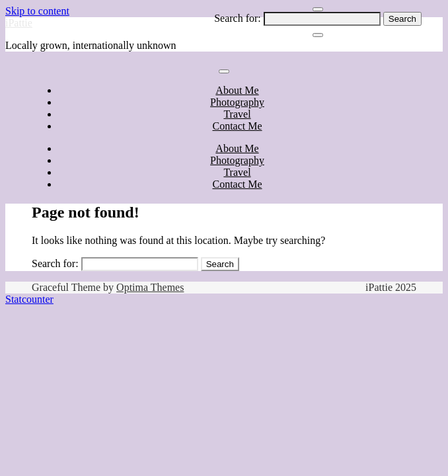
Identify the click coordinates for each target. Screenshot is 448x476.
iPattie (19, 23)
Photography (237, 102)
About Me (237, 90)
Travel (237, 114)
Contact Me (237, 126)
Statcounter (29, 299)
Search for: (238, 18)
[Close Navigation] (318, 35)
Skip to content (37, 11)
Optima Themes (150, 287)
